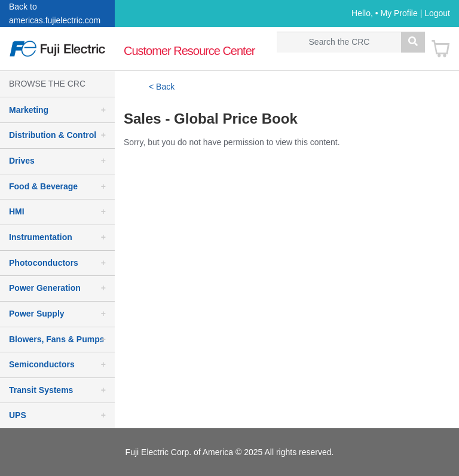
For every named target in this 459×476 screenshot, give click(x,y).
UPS (18, 415)
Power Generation (45, 288)
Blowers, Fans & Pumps (56, 339)
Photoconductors (44, 263)
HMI (17, 211)
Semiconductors (42, 364)
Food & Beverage (43, 186)
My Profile (399, 13)
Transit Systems (41, 390)
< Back (162, 87)
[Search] (339, 42)
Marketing (29, 110)
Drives (22, 161)
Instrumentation (41, 237)
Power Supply (37, 314)
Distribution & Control (53, 135)
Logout (437, 13)
